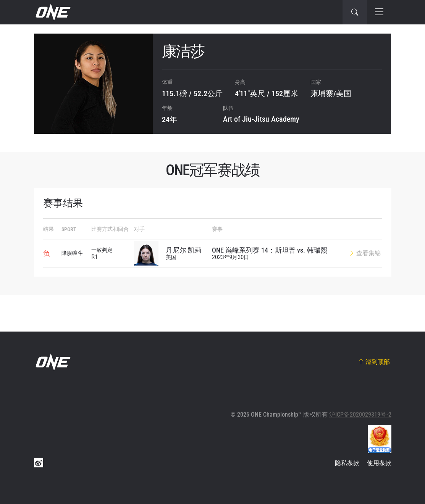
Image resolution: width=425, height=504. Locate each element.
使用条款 (379, 463)
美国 (344, 93)
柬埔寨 (322, 93)
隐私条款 (347, 463)
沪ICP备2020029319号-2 (360, 415)
